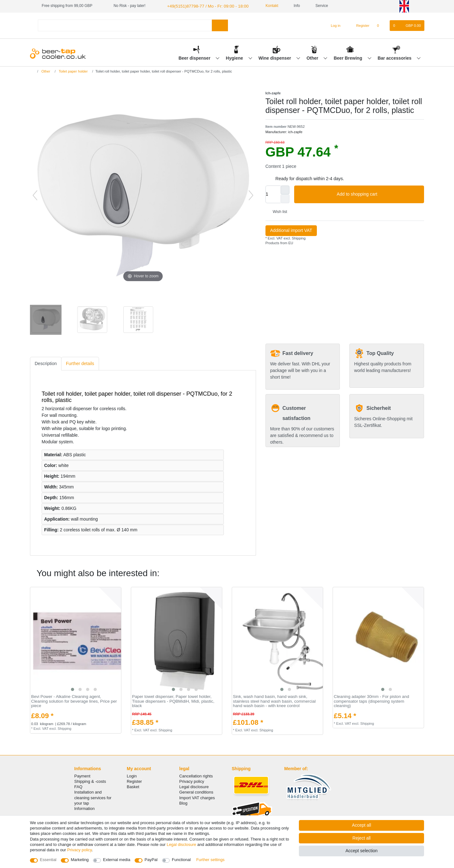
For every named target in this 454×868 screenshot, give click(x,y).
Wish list (278, 211)
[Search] (220, 25)
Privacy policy (192, 781)
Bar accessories (395, 57)
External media (117, 860)
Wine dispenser (275, 57)
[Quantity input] (273, 194)
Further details (80, 363)
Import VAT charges (197, 797)
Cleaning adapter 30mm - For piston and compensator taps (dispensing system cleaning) (372, 701)
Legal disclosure (194, 786)
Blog (183, 803)
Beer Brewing (348, 57)
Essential (48, 860)
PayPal (151, 860)
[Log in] (333, 25)
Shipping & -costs (90, 781)
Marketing (80, 860)
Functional (181, 860)
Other (313, 57)
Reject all (362, 838)
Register (134, 781)
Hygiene (235, 57)
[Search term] (125, 25)
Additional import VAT (291, 230)
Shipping (298, 238)
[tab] (46, 363)
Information (85, 808)
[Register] (359, 25)
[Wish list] (381, 25)
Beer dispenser (195, 57)
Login (132, 775)
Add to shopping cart (378, 194)
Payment (82, 775)
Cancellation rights (196, 775)
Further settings (210, 860)
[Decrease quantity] (285, 198)
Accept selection (362, 851)
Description (46, 363)
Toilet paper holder (73, 71)
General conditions (196, 791)
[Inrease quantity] (285, 189)
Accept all (361, 825)
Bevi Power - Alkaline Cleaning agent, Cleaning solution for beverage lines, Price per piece (74, 701)
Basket (133, 786)
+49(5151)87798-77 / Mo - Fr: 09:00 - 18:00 (203, 6)
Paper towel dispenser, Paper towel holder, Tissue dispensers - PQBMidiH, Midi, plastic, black (173, 701)
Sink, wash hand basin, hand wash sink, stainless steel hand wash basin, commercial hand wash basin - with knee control (274, 701)
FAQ (79, 786)
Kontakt (263, 6)
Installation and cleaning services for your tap (93, 797)
